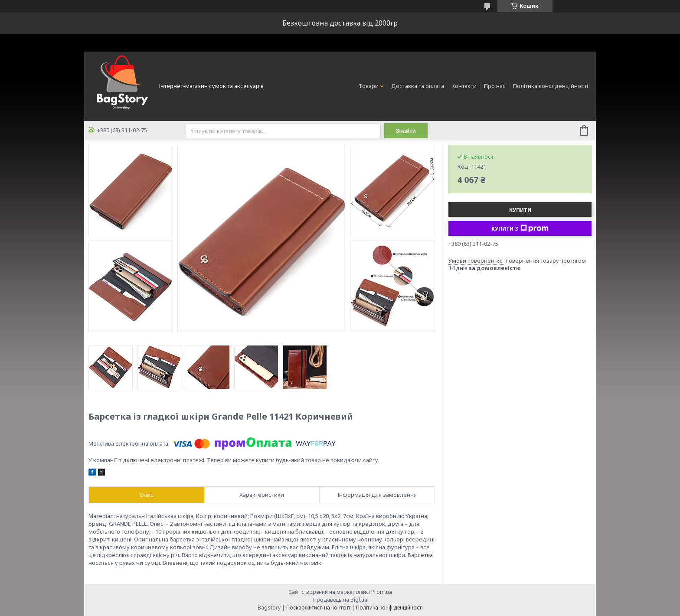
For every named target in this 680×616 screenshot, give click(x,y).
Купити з (520, 228)
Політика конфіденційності (551, 86)
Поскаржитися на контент (318, 608)
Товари (369, 86)
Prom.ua (382, 592)
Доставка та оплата (418, 86)
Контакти (464, 86)
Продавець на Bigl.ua (340, 600)
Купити (520, 210)
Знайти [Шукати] (406, 131)
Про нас (495, 86)
